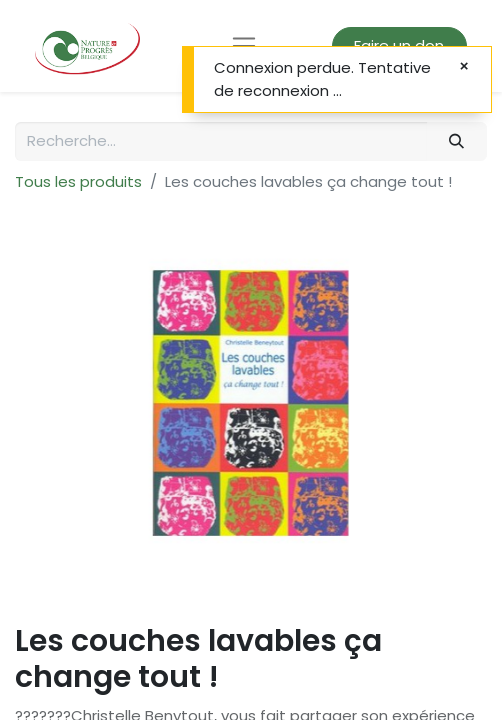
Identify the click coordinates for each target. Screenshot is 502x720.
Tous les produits (78, 181)
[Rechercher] (457, 141)
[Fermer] (464, 66)
